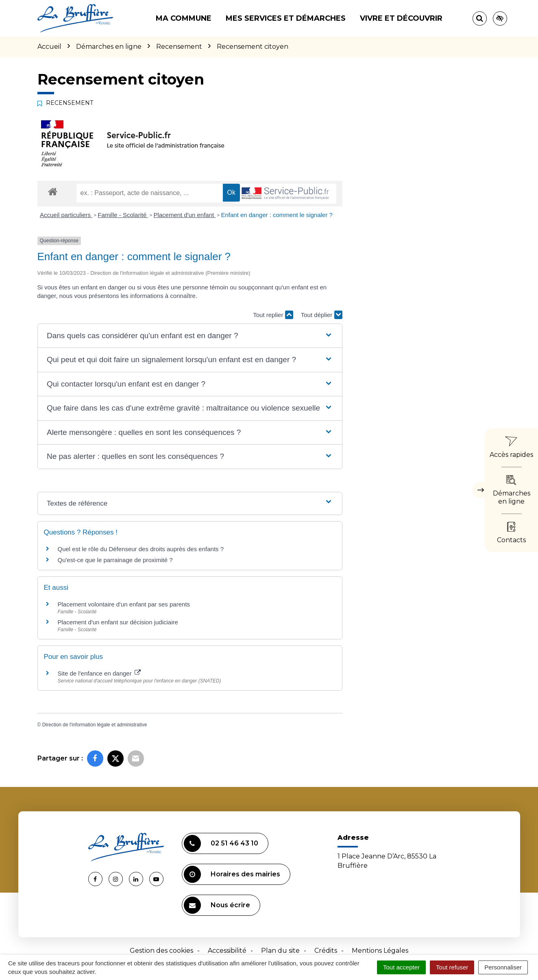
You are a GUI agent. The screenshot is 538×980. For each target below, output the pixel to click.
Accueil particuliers (66, 215)
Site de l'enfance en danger (99, 673)
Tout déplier (322, 315)
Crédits (326, 951)
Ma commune (184, 18)
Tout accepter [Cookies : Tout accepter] (401, 967)
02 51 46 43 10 (221, 843)
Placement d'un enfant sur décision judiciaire (118, 622)
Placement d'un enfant (184, 215)
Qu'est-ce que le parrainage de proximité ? (115, 560)
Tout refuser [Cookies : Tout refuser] (452, 967)
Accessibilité (227, 951)
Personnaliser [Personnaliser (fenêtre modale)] (503, 967)
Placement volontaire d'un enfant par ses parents (124, 604)
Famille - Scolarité (123, 215)
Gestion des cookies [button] (161, 951)
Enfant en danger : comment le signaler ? (277, 215)
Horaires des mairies (232, 874)
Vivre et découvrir (401, 18)
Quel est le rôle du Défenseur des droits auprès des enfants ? (141, 549)
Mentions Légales (380, 951)
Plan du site (280, 951)
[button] (190, 336)
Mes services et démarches (286, 18)
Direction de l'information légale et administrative (95, 725)
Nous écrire (217, 905)
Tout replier (273, 315)
